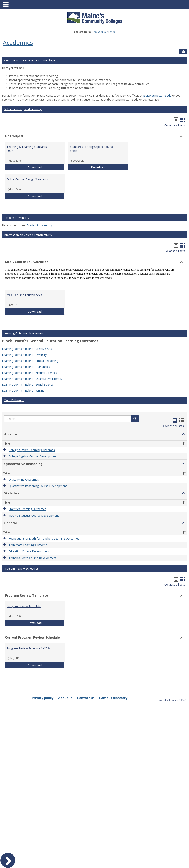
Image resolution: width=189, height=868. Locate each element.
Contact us (86, 698)
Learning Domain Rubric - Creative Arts (27, 349)
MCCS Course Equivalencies (24, 295)
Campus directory (113, 698)
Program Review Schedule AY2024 (29, 648)
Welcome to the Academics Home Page (29, 60)
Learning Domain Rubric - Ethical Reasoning (30, 361)
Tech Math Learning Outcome (28, 545)
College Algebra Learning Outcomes (32, 450)
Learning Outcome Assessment (24, 333)
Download (46, 167)
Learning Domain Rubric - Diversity (24, 355)
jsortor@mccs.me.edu (157, 96)
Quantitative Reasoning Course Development (38, 486)
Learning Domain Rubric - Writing (23, 391)
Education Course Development (29, 551)
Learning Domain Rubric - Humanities (26, 367)
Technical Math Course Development (32, 558)
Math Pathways (14, 400)
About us (65, 698)
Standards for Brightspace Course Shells (92, 149)
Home (112, 32)
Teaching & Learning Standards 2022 (27, 149)
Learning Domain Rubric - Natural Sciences (29, 373)
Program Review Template (24, 606)
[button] (135, 419)
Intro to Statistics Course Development (34, 515)
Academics (100, 32)
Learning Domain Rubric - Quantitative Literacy (32, 379)
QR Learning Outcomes (24, 479)
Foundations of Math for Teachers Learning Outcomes (44, 539)
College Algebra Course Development (33, 456)
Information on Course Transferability (28, 235)
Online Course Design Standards (27, 179)
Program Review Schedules (21, 569)
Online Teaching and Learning (23, 109)
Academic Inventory (16, 218)
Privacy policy (43, 698)
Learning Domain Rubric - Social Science (28, 385)
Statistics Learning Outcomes (27, 509)
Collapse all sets (175, 125)
